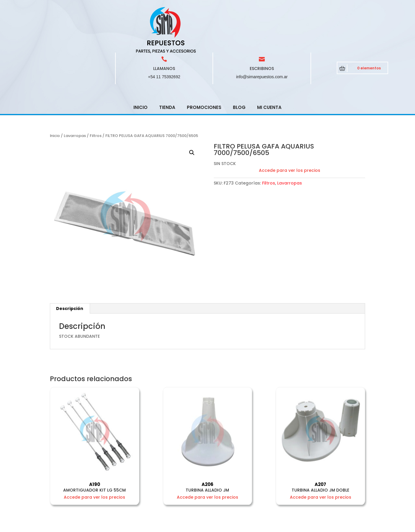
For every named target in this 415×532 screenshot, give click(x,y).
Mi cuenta (269, 65)
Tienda (167, 65)
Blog (239, 65)
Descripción (70, 266)
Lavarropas (75, 93)
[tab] (70, 266)
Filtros (96, 93)
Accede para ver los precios (290, 128)
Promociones (204, 65)
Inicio (140, 65)
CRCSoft (158, 526)
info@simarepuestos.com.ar (262, 35)
